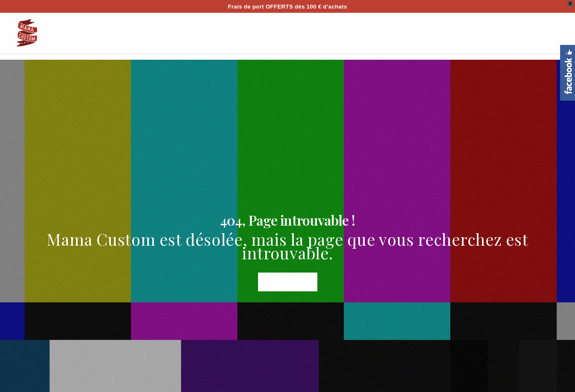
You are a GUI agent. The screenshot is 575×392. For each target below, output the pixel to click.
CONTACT (522, 32)
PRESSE (481, 32)
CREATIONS (326, 32)
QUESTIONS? (273, 32)
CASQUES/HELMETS (168, 32)
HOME (82, 32)
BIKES (230, 32)
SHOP (114, 32)
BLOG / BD (439, 32)
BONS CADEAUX (384, 32)
